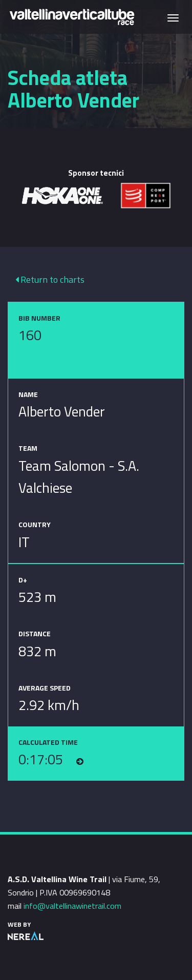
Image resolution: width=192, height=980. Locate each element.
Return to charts (50, 279)
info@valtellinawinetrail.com (72, 906)
